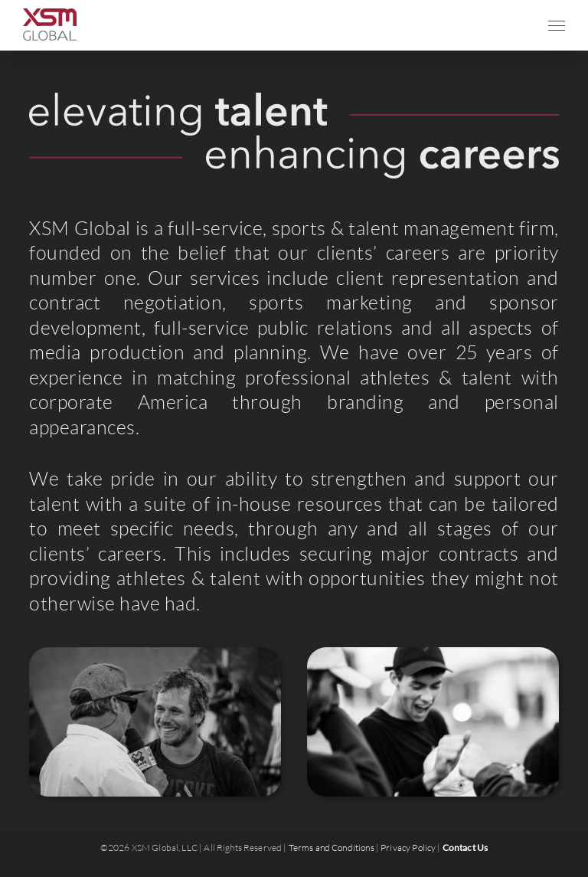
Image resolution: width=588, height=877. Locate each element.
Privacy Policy (408, 848)
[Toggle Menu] (557, 26)
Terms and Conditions (332, 848)
